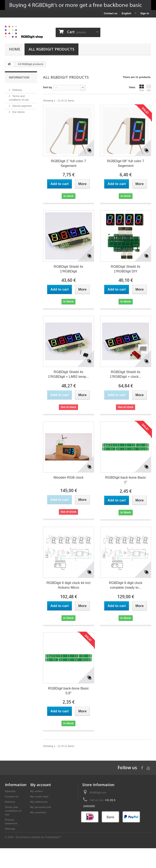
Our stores (18, 110)
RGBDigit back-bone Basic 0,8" (68, 691)
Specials (10, 791)
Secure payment (22, 104)
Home (15, 49)
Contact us (111, 13)
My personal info (41, 807)
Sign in (145, 13)
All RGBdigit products (51, 49)
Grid (142, 88)
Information (19, 77)
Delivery (17, 88)
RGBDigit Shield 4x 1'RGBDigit (68, 269)
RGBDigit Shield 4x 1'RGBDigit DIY (126, 269)
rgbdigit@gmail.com (109, 814)
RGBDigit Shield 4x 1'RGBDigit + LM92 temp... (68, 374)
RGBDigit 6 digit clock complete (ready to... (126, 585)
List (149, 88)
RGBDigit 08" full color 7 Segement (126, 163)
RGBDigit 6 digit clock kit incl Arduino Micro (68, 585)
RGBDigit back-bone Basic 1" (126, 480)
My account (41, 785)
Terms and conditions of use (13, 811)
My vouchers (38, 812)
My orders (37, 791)
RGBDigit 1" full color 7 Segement (68, 163)
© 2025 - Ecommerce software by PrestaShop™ (33, 857)
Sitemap (10, 829)
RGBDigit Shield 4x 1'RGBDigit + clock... (126, 374)
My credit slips (39, 797)
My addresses (39, 802)
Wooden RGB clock (68, 478)
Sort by (48, 87)
